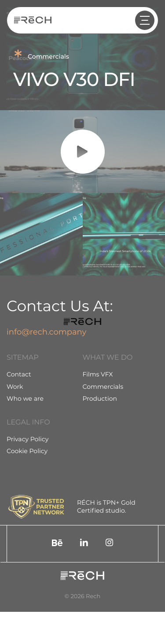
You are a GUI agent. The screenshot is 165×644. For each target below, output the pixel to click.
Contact (19, 374)
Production (100, 398)
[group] (41, 235)
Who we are (25, 398)
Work (15, 387)
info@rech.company (46, 332)
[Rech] (33, 20)
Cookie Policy (27, 451)
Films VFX (98, 374)
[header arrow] (145, 20)
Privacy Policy (27, 439)
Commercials (103, 387)
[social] (57, 544)
